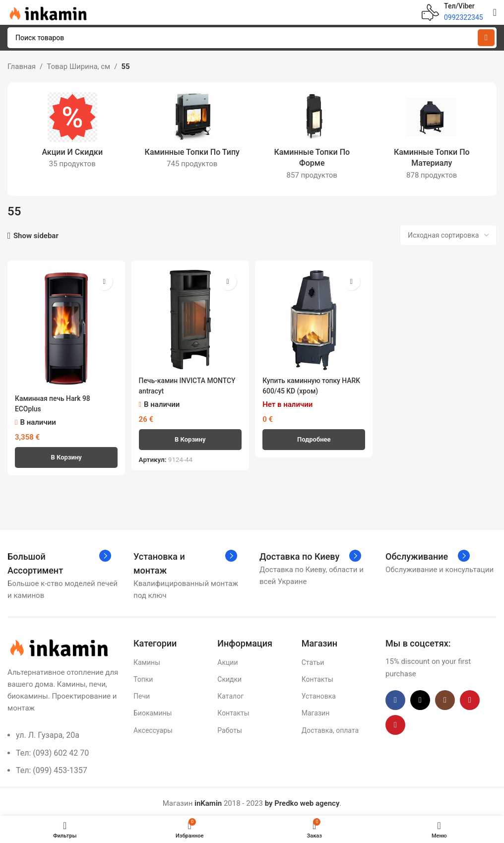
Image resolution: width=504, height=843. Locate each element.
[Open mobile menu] (495, 12)
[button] (65, 454)
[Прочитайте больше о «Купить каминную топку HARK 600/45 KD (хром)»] (315, 437)
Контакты (233, 710)
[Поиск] (252, 38)
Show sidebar (36, 236)
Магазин (316, 710)
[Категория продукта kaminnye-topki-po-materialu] (432, 139)
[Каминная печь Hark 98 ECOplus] (65, 327)
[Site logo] (47, 12)
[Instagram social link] (445, 697)
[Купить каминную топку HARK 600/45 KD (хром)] (315, 318)
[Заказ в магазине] (448, 235)
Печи (142, 693)
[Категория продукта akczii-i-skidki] (72, 133)
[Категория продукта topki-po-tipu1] (192, 133)
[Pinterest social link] (395, 721)
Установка (319, 693)
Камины (147, 659)
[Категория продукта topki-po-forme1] (312, 139)
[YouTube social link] (470, 697)
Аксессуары (153, 727)
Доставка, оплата (330, 727)
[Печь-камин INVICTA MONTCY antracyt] (190, 318)
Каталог (230, 693)
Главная (22, 66)
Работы (230, 727)
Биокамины (153, 710)
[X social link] (420, 697)
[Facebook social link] (395, 697)
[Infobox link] (452, 12)
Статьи (313, 659)
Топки (143, 676)
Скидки (229, 676)
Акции (227, 659)
